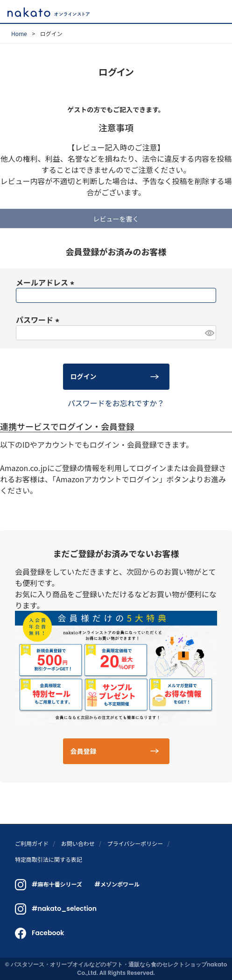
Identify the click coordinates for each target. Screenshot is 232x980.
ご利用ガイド (32, 843)
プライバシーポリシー (135, 843)
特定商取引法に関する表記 (49, 859)
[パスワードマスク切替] (209, 333)
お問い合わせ (78, 843)
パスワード (39, 320)
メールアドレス (47, 282)
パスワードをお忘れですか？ (116, 403)
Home (19, 33)
